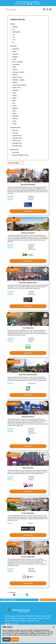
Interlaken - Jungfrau (18, 80)
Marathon (15, 27)
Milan (14, 101)
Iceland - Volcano (17, 77)
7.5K (14, 40)
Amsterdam (16, 49)
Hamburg (15, 75)
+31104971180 (34, 2)
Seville (14, 113)
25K (13, 29)
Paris (14, 103)
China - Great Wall (18, 62)
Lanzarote (15, 90)
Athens (14, 52)
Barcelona (15, 54)
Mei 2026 (15, 130)
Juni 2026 (15, 133)
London (15, 95)
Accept (15, 639)
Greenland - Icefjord (18, 72)
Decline (7, 639)
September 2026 (17, 138)
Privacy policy (46, 635)
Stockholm (15, 116)
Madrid (14, 98)
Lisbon (14, 93)
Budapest (15, 57)
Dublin (14, 67)
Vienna (14, 124)
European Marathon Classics (21, 155)
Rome (14, 111)
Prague (14, 106)
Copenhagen (16, 64)
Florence (15, 70)
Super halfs (16, 152)
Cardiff (14, 59)
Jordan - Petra (16, 88)
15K (13, 35)
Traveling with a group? (47, 600)
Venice (14, 121)
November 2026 (17, 143)
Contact (24, 4)
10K (13, 37)
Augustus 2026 (17, 136)
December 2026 (17, 146)
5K (13, 42)
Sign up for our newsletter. (9, 600)
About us (18, 4)
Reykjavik (15, 108)
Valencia (15, 119)
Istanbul (15, 82)
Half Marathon (16, 32)
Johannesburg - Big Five (19, 85)
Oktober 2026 (16, 141)
